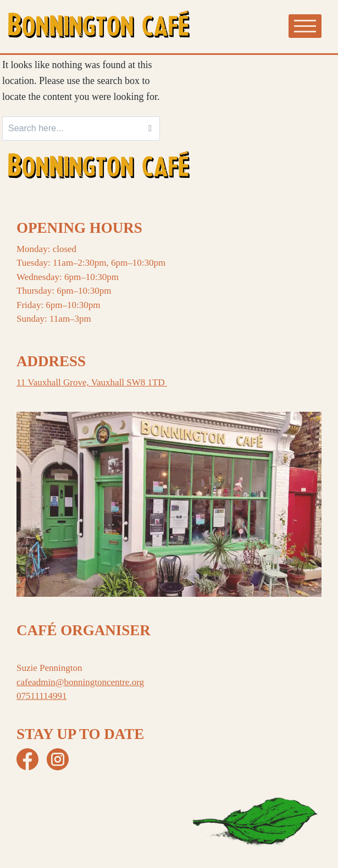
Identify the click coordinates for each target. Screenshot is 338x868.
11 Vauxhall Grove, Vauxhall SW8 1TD (92, 382)
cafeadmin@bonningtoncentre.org (80, 682)
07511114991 (42, 696)
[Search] (150, 128)
